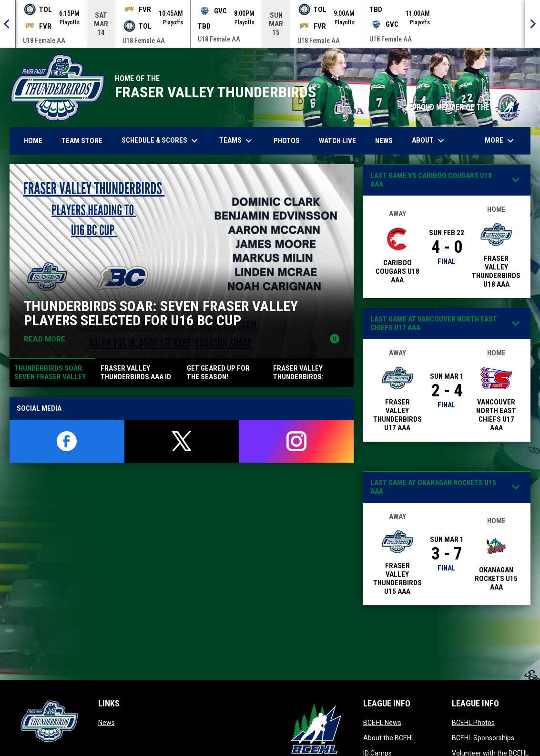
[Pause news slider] (335, 339)
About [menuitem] (429, 141)
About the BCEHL (389, 738)
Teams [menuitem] (237, 141)
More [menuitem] (500, 141)
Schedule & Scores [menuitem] (161, 141)
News (107, 723)
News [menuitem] (384, 141)
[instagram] (296, 441)
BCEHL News (382, 723)
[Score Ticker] (270, 24)
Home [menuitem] (33, 141)
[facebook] (67, 441)
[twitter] (182, 441)
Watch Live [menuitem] (341, 140)
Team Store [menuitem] (86, 140)
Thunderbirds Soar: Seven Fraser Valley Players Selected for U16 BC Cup (161, 313)
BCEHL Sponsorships (483, 738)
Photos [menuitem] (290, 140)
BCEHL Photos (473, 723)
